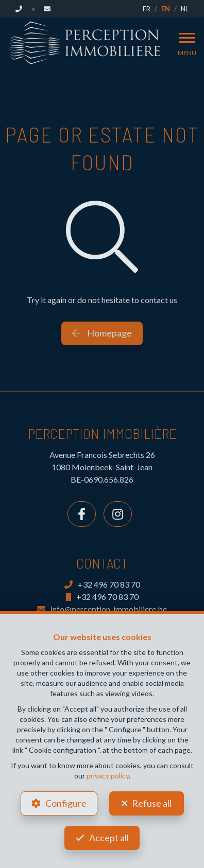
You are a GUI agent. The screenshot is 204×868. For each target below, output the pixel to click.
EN (166, 9)
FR (147, 9)
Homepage (102, 333)
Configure (66, 803)
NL (185, 9)
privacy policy (108, 776)
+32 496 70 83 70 (102, 584)
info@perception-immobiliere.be (102, 609)
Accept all (109, 838)
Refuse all (152, 803)
